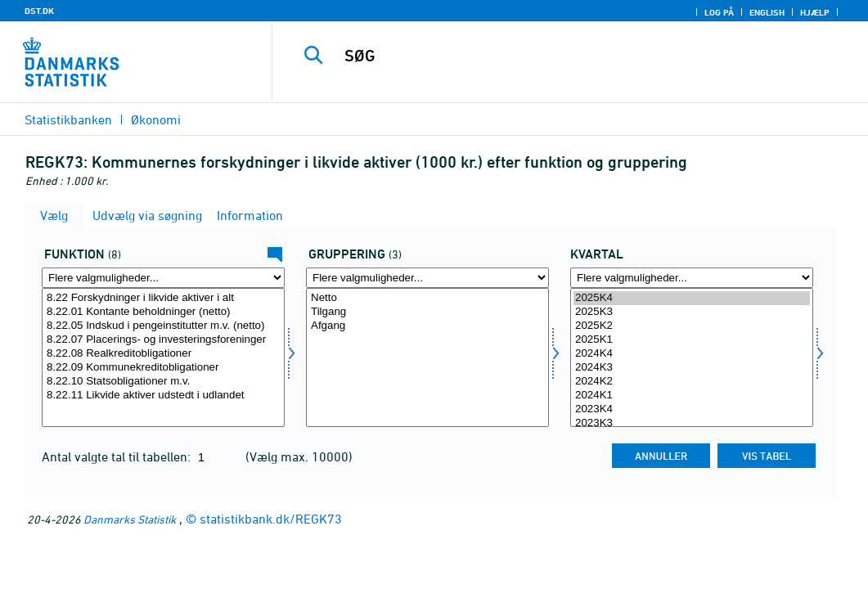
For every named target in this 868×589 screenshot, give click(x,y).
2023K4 (692, 409)
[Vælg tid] (692, 357)
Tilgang (427, 312)
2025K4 (692, 298)
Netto (427, 298)
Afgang (427, 326)
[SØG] (573, 56)
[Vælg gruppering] (427, 357)
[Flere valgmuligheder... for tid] (692, 278)
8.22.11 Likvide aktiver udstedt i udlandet (163, 396)
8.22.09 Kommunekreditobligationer (163, 368)
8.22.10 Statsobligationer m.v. (163, 382)
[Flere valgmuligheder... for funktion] (163, 278)
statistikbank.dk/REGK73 (271, 519)
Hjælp (815, 12)
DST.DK (39, 11)
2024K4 (692, 354)
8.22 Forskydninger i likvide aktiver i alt (163, 298)
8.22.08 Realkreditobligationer (163, 354)
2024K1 (692, 396)
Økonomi (156, 119)
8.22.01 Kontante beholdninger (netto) (163, 312)
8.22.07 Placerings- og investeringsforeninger (163, 340)
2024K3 (692, 368)
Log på (719, 12)
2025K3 (692, 312)
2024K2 (692, 382)
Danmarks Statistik (130, 519)
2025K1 (692, 340)
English (767, 12)
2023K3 (692, 423)
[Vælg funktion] (163, 357)
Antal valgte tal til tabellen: (118, 456)
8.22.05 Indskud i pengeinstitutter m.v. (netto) (163, 326)
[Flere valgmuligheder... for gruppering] (427, 278)
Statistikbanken (68, 119)
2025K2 (692, 326)
